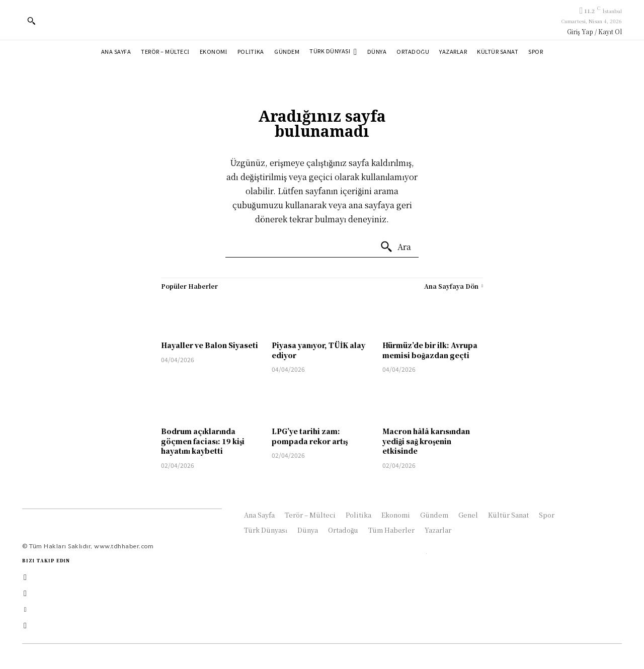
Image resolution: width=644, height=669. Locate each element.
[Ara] (395, 247)
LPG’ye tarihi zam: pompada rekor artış (310, 436)
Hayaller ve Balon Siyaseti (210, 345)
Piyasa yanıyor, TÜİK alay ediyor (318, 350)
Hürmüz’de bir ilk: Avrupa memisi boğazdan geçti (430, 350)
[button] (31, 21)
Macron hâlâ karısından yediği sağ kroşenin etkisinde (426, 441)
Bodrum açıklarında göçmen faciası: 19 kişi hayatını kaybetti (203, 441)
